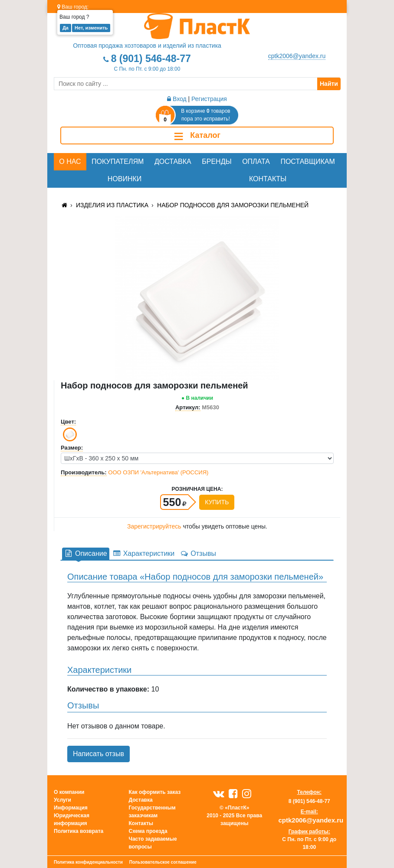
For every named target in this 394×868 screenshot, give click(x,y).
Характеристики (144, 553)
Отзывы (198, 553)
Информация (71, 808)
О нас (70, 162)
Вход (177, 99)
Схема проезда (148, 831)
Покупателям (118, 162)
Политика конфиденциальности (88, 862)
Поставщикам (307, 162)
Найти (329, 84)
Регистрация (209, 99)
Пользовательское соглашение (163, 862)
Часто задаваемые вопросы (153, 843)
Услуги (62, 800)
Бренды (217, 162)
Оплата (256, 162)
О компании (69, 792)
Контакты (268, 179)
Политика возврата (79, 831)
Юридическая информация (72, 819)
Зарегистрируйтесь (154, 526)
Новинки (125, 179)
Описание (86, 553)
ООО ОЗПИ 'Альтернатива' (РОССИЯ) (158, 472)
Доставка (173, 162)
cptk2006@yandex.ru (297, 56)
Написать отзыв (98, 754)
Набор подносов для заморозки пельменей (233, 205)
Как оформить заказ (155, 792)
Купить (217, 502)
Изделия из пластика (112, 205)
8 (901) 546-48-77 (151, 59)
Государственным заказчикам (152, 812)
